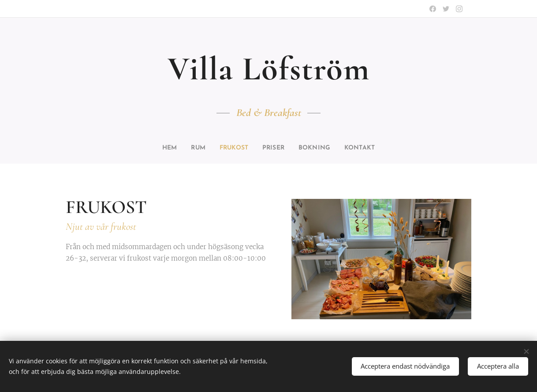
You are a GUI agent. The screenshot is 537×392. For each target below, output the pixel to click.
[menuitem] (162, 148)
